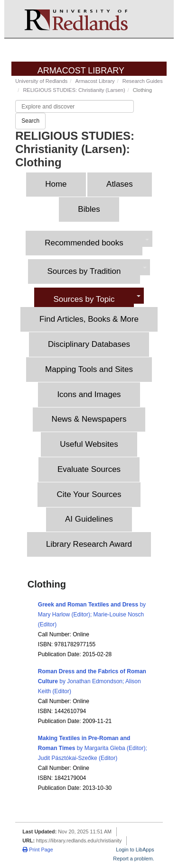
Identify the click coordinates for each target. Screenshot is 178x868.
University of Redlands (41, 81)
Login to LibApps (135, 850)
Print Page (37, 850)
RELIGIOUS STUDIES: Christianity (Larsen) (74, 90)
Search (30, 121)
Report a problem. (133, 859)
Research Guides (143, 81)
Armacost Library (81, 71)
